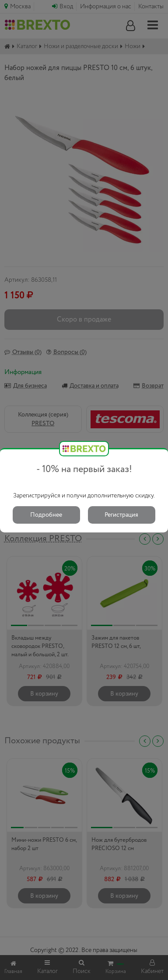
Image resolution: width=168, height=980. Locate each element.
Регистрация (121, 515)
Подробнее (46, 515)
